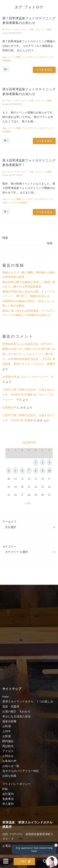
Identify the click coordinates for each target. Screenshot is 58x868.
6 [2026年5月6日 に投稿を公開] (22, 471)
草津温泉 (7, 61)
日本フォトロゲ (10, 203)
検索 (5, 238)
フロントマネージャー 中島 (19, 30)
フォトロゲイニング (43, 57)
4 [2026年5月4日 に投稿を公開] (9, 471)
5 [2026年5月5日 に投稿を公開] (15, 471)
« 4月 (28, 503)
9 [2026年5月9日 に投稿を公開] (43, 471)
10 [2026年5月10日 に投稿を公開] (49, 471)
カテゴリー (9, 547)
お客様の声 (9, 377)
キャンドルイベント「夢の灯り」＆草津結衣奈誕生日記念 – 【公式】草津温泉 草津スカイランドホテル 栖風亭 (29, 359)
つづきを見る (44, 70)
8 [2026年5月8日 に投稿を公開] (36, 471)
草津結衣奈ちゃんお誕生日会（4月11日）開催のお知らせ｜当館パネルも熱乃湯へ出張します (29, 349)
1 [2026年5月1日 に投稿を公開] (36, 462)
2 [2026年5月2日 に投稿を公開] (43, 462)
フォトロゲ (27, 57)
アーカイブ (9, 522)
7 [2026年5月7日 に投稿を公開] (29, 471)
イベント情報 (45, 30)
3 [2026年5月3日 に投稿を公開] (49, 462)
